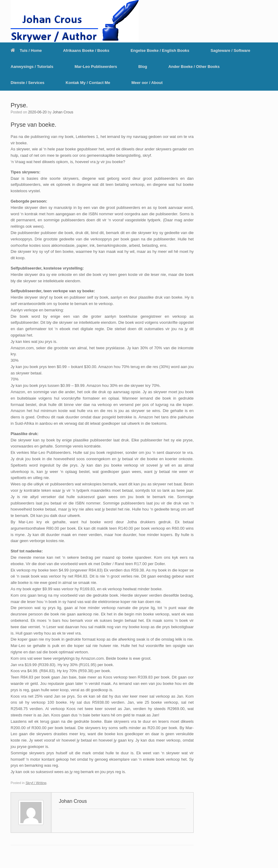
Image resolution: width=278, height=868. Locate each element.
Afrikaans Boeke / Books (86, 50)
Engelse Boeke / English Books (160, 50)
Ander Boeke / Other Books (194, 67)
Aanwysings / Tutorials (32, 67)
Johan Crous (63, 112)
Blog (143, 67)
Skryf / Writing (36, 783)
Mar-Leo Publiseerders (96, 67)
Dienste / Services (27, 83)
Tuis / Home (26, 50)
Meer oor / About (147, 83)
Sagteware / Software (231, 50)
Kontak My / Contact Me (88, 83)
